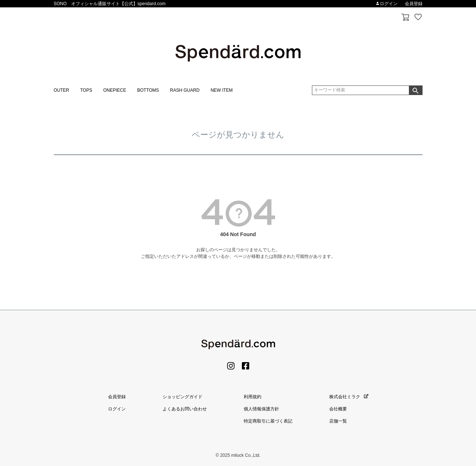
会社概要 (338, 409)
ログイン (386, 4)
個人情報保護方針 (261, 409)
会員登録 (414, 4)
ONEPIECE (115, 90)
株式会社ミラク (349, 397)
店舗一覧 (338, 421)
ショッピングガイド (183, 397)
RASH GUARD (185, 90)
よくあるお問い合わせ (185, 409)
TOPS (86, 90)
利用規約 (253, 397)
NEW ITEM (222, 90)
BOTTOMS (148, 90)
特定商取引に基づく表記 (268, 421)
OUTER (62, 90)
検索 (416, 90)
